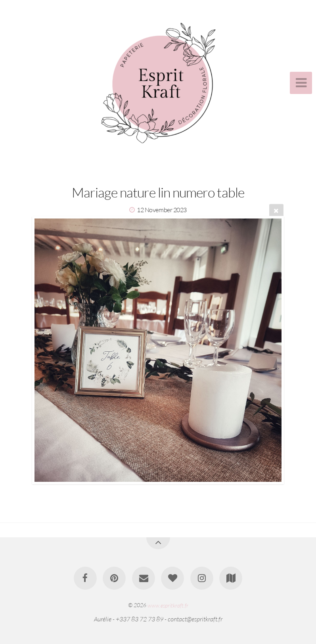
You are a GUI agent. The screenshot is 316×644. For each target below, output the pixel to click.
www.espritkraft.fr (168, 605)
